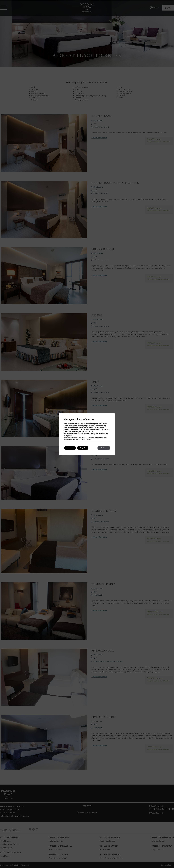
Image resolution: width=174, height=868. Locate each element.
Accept (70, 448)
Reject (83, 448)
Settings (104, 448)
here (73, 438)
